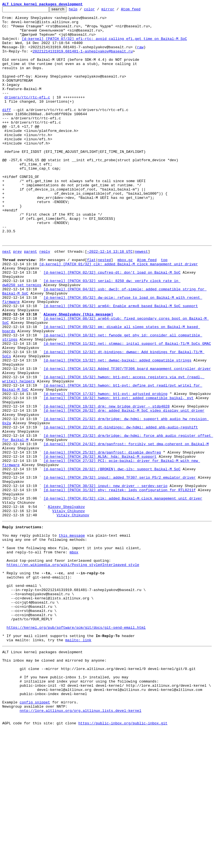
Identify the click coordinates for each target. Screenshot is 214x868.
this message (72, 638)
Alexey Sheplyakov (66, 605)
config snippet (35, 837)
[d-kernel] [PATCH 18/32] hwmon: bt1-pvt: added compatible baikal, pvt (118, 475)
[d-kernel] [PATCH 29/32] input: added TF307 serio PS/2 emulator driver (120, 570)
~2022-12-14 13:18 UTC (110, 299)
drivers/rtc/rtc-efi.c (27, 115)
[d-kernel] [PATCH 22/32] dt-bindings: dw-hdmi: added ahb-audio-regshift (121, 510)
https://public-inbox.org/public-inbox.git (123, 862)
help (82, 11)
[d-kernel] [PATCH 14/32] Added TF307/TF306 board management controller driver (127, 440)
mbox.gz (125, 309)
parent (31, 299)
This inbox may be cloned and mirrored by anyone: (54, 787)
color (98, 11)
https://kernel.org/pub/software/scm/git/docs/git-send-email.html (76, 749)
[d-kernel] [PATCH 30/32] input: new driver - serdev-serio (105, 580)
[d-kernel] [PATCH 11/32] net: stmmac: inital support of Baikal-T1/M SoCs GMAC (127, 409)
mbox (74, 658)
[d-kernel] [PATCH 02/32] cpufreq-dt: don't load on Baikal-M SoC (112, 324)
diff (7, 131)
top (164, 309)
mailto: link (78, 764)
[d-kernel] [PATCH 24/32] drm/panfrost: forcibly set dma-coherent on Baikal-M (126, 530)
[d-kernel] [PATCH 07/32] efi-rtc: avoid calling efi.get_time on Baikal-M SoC (104, 45)
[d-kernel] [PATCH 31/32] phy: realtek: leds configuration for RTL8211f (120, 585)
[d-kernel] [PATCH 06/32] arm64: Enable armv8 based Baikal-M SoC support (121, 364)
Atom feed (139, 11)
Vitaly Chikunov (68, 610)
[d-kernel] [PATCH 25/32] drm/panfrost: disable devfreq (102, 540)
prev (17, 299)
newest (141, 299)
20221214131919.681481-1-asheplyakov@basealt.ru (83, 60)
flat (91, 309)
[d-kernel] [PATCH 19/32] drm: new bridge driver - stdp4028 (106, 485)
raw (140, 55)
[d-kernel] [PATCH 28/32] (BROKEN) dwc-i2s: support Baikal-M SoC (112, 560)
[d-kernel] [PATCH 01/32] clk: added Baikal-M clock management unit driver (119, 314)
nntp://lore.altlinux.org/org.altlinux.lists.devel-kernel (80, 847)
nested (104, 309)
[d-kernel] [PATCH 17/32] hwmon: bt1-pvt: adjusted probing (105, 470)
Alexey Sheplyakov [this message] (78, 374)
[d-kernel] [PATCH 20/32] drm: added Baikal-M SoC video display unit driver (124, 490)
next (7, 299)
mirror (117, 11)
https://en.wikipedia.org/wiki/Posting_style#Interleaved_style (73, 673)
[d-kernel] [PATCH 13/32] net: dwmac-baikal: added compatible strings (117, 430)
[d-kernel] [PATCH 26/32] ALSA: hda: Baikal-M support (100, 545)
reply (45, 299)
